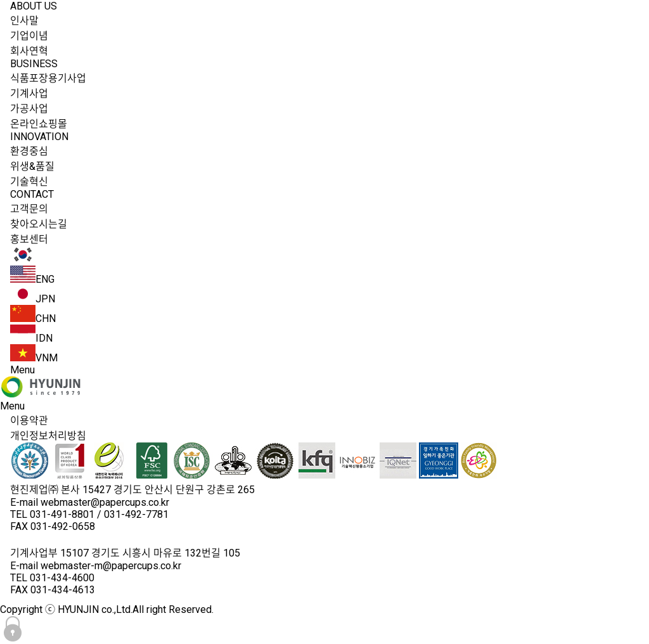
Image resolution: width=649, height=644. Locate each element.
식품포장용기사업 (48, 78)
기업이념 (29, 36)
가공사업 (29, 109)
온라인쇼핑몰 (39, 124)
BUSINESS (34, 64)
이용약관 (29, 421)
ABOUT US (34, 6)
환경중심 (29, 151)
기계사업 (29, 93)
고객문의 (29, 209)
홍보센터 (29, 239)
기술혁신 (29, 182)
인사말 (24, 21)
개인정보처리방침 (48, 436)
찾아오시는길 (39, 224)
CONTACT (32, 194)
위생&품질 (32, 166)
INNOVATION (39, 137)
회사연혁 (29, 51)
